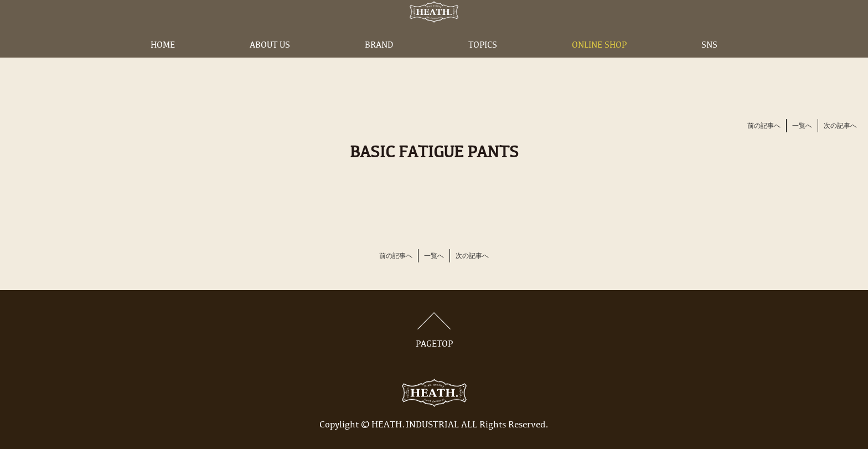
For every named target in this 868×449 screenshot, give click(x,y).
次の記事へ (840, 126)
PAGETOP (434, 331)
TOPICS (483, 63)
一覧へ (802, 126)
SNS (709, 63)
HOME (163, 63)
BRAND (379, 63)
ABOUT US (270, 63)
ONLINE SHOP (599, 63)
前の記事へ (764, 126)
